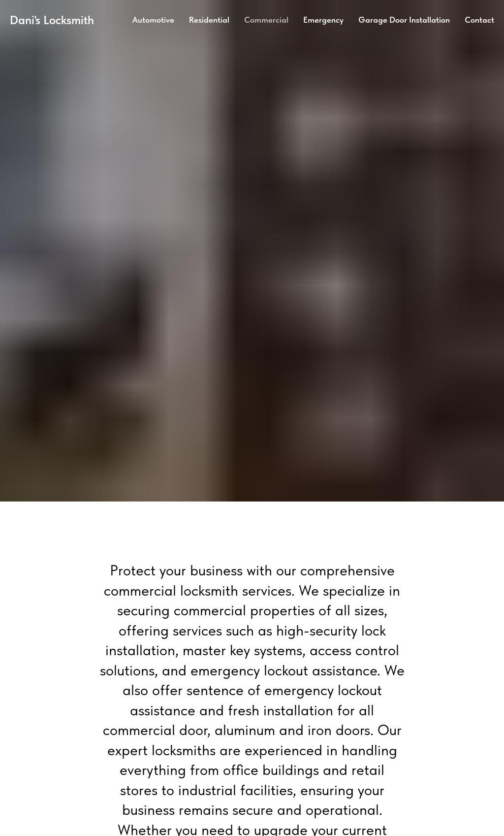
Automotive (153, 20)
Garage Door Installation (404, 20)
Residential (209, 20)
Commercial (266, 20)
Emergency (323, 20)
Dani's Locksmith (52, 20)
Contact (479, 20)
